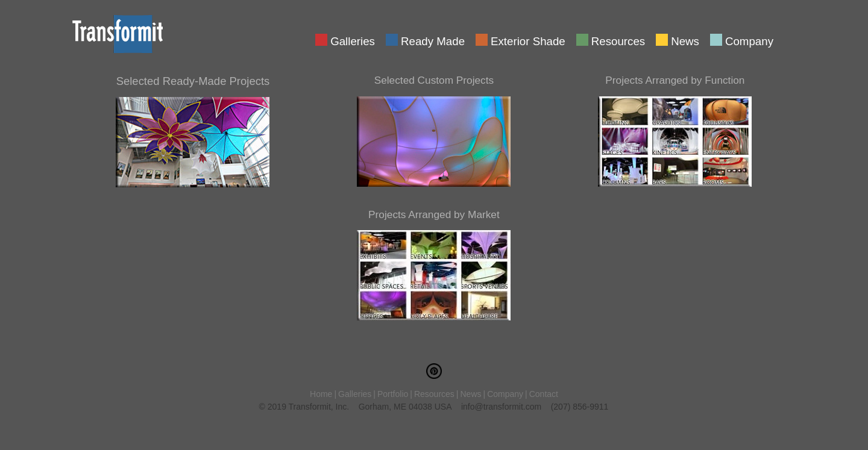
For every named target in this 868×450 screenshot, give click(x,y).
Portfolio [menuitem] (393, 394)
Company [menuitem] (749, 40)
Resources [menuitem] (618, 40)
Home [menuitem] (321, 394)
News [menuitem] (685, 40)
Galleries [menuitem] (353, 40)
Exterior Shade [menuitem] (528, 40)
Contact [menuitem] (544, 394)
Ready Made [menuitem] (433, 40)
